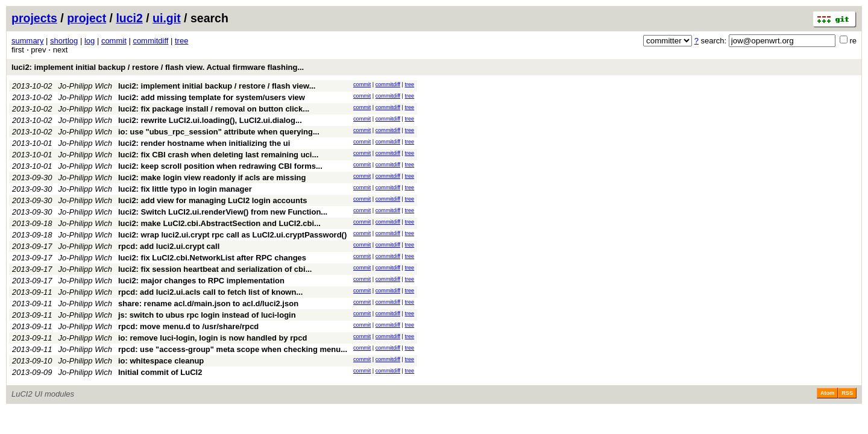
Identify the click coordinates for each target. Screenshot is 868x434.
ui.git (167, 18)
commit (114, 41)
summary (27, 41)
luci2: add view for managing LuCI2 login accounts (213, 200)
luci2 (129, 18)
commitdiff (150, 41)
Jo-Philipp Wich (85, 86)
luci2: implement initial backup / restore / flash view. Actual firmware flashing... (158, 67)
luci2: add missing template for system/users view (212, 97)
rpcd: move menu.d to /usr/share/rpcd (188, 326)
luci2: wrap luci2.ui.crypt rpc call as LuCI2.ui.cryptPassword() (232, 235)
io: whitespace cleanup (161, 361)
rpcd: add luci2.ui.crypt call (169, 246)
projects (34, 18)
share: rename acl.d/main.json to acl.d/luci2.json (208, 303)
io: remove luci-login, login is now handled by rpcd (212, 338)
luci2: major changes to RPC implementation (201, 281)
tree (181, 41)
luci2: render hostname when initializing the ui (204, 143)
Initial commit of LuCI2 (160, 372)
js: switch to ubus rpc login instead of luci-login (207, 315)
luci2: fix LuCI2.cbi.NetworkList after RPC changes (212, 258)
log (90, 41)
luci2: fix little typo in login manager (185, 189)
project (86, 18)
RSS (847, 393)
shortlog (64, 41)
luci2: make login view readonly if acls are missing (212, 178)
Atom (827, 393)
